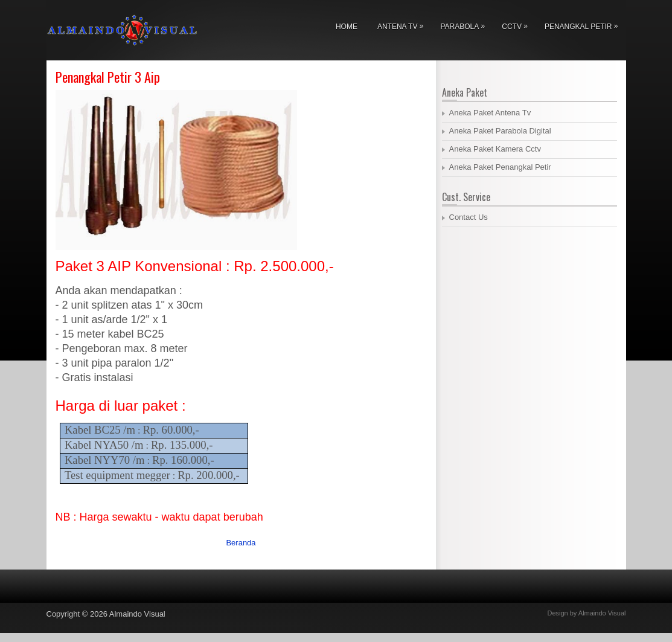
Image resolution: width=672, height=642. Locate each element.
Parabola (466, 24)
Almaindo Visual (137, 614)
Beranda (241, 543)
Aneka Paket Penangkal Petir (500, 167)
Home (347, 27)
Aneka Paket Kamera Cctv (495, 149)
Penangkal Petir (584, 24)
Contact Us (469, 217)
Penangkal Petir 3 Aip (108, 77)
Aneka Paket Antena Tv (490, 113)
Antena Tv (403, 24)
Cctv (518, 24)
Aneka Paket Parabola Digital (500, 131)
